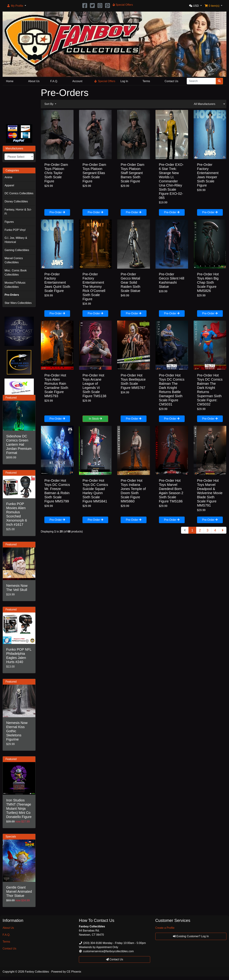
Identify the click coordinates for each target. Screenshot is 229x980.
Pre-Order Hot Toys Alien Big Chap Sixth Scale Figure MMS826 (208, 282)
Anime (8, 177)
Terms (146, 81)
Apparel (9, 185)
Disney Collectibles (16, 201)
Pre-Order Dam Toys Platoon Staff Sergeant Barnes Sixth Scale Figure (132, 173)
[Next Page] (223, 530)
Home (10, 81)
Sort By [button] (49, 104)
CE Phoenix (74, 972)
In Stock (95, 419)
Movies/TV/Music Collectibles (15, 285)
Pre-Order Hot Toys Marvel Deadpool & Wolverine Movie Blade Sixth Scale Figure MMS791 (210, 493)
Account (77, 81)
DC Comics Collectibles (19, 193)
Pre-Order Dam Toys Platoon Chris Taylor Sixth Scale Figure (56, 173)
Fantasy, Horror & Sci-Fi (18, 212)
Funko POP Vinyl (15, 230)
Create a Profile (165, 928)
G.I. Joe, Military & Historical (16, 240)
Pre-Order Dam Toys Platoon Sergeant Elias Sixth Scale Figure (94, 173)
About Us (34, 81)
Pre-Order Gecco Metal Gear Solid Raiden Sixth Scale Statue (130, 282)
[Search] (201, 81)
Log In (124, 81)
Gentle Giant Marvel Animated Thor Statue (19, 891)
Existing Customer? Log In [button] (191, 936)
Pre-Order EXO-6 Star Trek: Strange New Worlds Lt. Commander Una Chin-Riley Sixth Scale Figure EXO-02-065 (171, 181)
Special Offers (105, 81)
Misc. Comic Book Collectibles (16, 273)
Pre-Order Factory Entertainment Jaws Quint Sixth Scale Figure (57, 282)
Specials (11, 837)
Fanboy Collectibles (37, 972)
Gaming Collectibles (17, 250)
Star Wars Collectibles (18, 303)
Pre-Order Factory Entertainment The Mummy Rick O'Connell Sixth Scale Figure (94, 287)
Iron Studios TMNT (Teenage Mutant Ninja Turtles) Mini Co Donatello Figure (19, 808)
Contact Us (171, 81)
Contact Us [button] (115, 959)
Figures (9, 222)
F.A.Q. (54, 81)
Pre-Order (57, 212)
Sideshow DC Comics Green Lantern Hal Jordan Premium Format (19, 444)
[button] (16, 6)
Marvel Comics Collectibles (14, 260)
